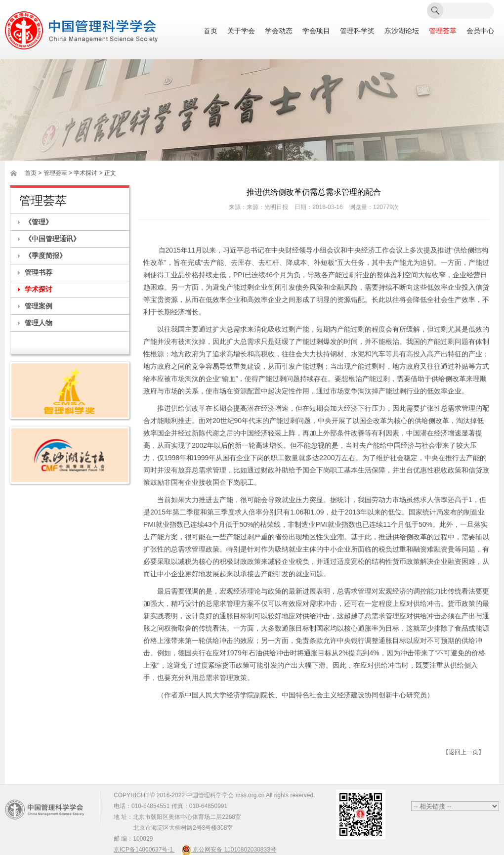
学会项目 (316, 31)
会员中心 (480, 31)
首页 (210, 31)
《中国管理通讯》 (52, 239)
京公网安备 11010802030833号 (229, 850)
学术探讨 (39, 289)
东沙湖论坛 (402, 31)
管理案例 (39, 306)
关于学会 (241, 31)
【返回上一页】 (463, 752)
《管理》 (39, 222)
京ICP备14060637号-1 (144, 850)
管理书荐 (39, 272)
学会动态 (279, 31)
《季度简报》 (45, 256)
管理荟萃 (443, 31)
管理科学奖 (357, 31)
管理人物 (39, 323)
